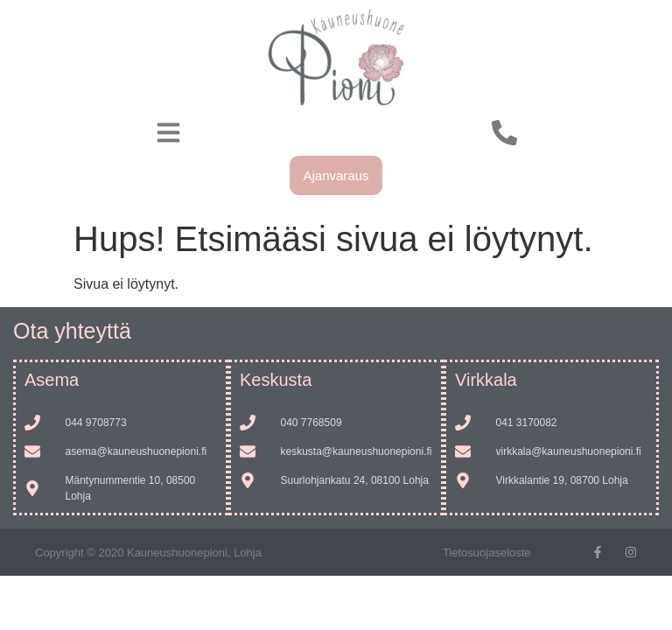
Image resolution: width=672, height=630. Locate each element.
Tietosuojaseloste (487, 553)
